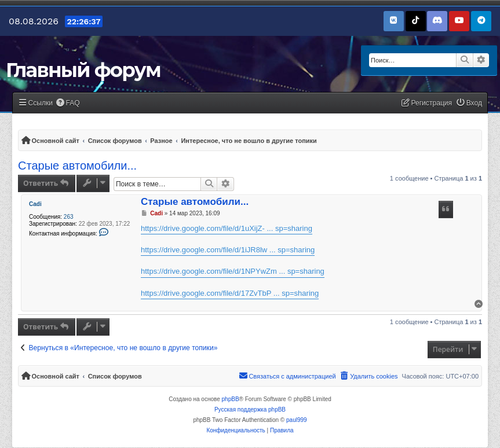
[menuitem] (68, 103)
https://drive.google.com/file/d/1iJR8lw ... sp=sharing (228, 250)
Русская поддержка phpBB (250, 410)
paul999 (297, 420)
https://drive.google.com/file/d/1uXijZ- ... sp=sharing (227, 228)
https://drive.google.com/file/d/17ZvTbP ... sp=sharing (230, 293)
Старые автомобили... (77, 166)
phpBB (231, 399)
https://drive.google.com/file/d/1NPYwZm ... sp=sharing (233, 271)
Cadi (35, 204)
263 (69, 217)
